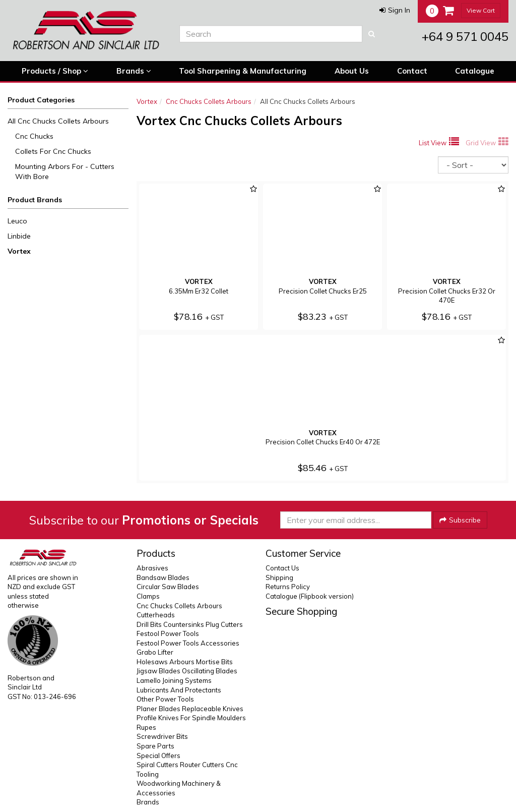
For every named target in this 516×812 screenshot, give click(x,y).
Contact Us (282, 568)
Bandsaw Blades (163, 577)
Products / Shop (55, 71)
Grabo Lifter (155, 652)
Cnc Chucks (34, 136)
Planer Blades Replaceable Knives (190, 709)
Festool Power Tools (168, 633)
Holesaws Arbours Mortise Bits (185, 662)
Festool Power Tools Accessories (188, 643)
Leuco (17, 221)
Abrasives (152, 568)
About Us (352, 71)
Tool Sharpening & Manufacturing (243, 71)
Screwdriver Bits (162, 736)
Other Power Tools (165, 699)
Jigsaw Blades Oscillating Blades (187, 671)
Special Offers (158, 756)
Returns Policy (288, 587)
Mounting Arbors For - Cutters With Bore (65, 171)
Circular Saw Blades (168, 587)
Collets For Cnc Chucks (53, 151)
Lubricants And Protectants (179, 690)
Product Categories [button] (41, 100)
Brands (134, 71)
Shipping (279, 577)
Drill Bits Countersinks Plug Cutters (190, 624)
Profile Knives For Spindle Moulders (191, 718)
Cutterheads (156, 615)
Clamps (148, 596)
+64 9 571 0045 (465, 36)
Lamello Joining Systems (174, 680)
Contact (412, 71)
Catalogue (475, 71)
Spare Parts (155, 746)
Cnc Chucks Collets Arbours (209, 101)
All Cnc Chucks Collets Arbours (58, 121)
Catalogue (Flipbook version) (310, 596)
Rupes (146, 727)
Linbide (19, 236)
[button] (395, 10)
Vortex (19, 251)
